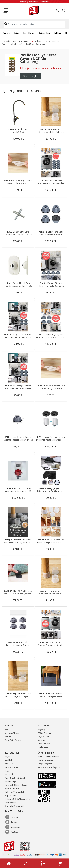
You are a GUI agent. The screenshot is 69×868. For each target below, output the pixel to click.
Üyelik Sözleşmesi (46, 760)
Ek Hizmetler (10, 803)
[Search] (34, 24)
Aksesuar (9, 764)
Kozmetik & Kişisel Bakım (16, 785)
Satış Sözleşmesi (45, 764)
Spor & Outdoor (12, 789)
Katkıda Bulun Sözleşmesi (49, 767)
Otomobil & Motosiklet (15, 806)
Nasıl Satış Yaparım (14, 740)
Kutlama (58, 33)
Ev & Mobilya (11, 781)
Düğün (17, 33)
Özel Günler (43, 747)
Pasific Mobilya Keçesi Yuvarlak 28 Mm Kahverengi (24, 44)
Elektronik (9, 774)
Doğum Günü (44, 33)
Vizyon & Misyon (12, 733)
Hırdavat (38, 41)
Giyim (8, 757)
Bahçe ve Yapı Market (22, 41)
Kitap (7, 771)
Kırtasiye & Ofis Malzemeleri (17, 799)
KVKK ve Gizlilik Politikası (48, 757)
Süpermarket (11, 796)
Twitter (11, 822)
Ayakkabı (9, 760)
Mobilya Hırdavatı (52, 41)
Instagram (13, 827)
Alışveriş (6, 33)
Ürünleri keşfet (31, 76)
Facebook (12, 817)
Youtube (12, 832)
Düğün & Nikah (44, 733)
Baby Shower (29, 33)
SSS (7, 730)
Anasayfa (6, 41)
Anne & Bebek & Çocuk (15, 778)
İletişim (8, 737)
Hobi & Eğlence (12, 767)
